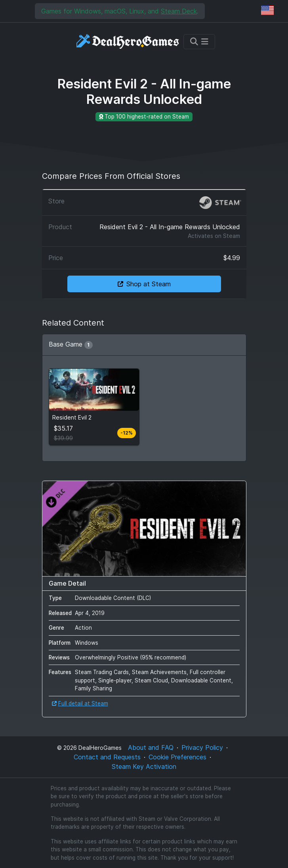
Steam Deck (179, 11)
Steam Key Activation (144, 766)
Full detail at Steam (80, 703)
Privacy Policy (202, 747)
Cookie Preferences (177, 757)
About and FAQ (151, 747)
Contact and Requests (107, 757)
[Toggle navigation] (199, 42)
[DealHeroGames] (128, 41)
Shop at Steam (144, 284)
